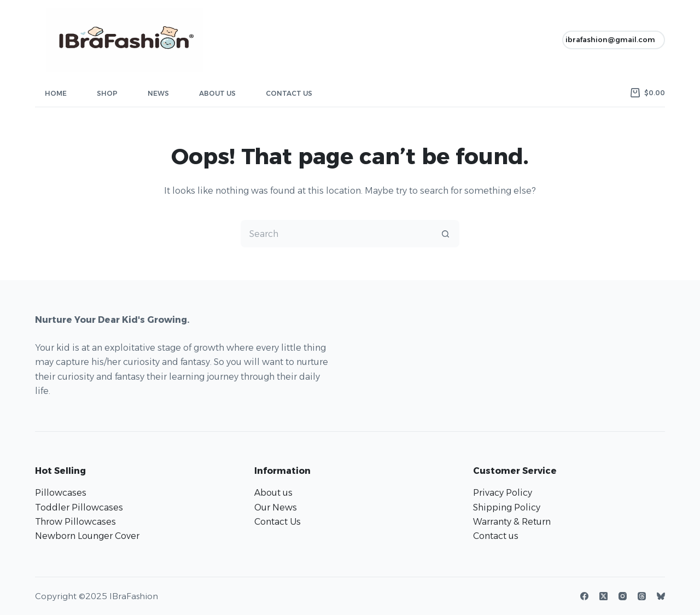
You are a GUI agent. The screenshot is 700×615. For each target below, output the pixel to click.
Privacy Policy (503, 493)
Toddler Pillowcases (79, 507)
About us (273, 493)
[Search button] (446, 234)
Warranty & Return (512, 522)
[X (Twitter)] (603, 596)
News (158, 93)
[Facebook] (584, 596)
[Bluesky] (661, 596)
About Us (217, 93)
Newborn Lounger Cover (87, 536)
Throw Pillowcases (75, 522)
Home (56, 93)
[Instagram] (623, 596)
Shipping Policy (507, 507)
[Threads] (642, 596)
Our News (276, 507)
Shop (107, 93)
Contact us (496, 536)
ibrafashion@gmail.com (610, 39)
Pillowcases (61, 493)
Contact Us (289, 93)
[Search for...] (336, 234)
